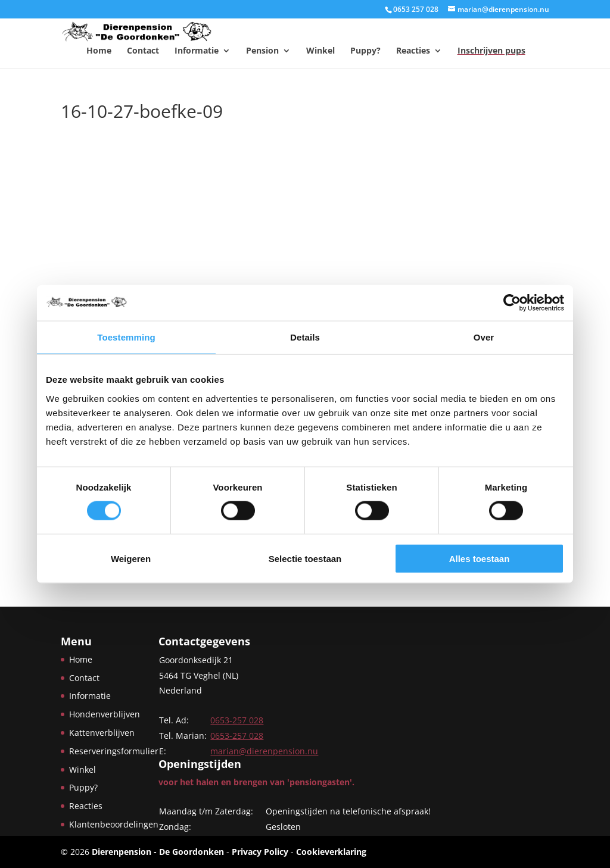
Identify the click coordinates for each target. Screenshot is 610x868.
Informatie (197, 51)
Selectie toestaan (305, 558)
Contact (143, 51)
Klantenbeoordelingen (114, 824)
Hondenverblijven (105, 714)
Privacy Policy (260, 852)
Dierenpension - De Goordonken (158, 852)
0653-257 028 (237, 720)
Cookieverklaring (331, 852)
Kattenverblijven (102, 733)
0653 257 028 (416, 9)
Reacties (413, 51)
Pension (262, 51)
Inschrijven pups (491, 51)
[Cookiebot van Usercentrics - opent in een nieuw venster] (512, 303)
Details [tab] (305, 337)
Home (99, 51)
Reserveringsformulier (114, 751)
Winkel (320, 51)
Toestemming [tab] (126, 337)
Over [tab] (484, 337)
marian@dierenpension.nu (264, 751)
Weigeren (131, 558)
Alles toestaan (480, 558)
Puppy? (365, 51)
